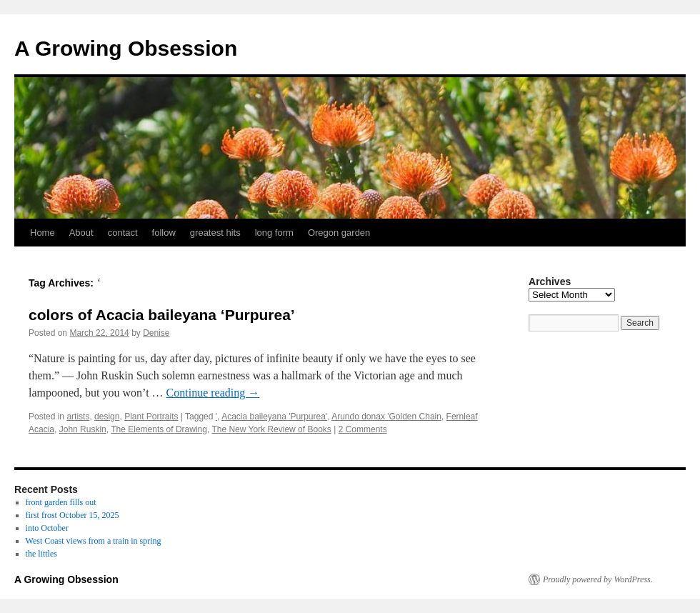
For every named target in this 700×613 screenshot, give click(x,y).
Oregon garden (339, 233)
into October (47, 528)
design (107, 417)
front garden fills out (61, 502)
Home (42, 233)
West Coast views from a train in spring (94, 541)
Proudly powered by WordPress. (598, 579)
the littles (41, 554)
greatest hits (215, 233)
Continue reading (213, 393)
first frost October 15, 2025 (72, 515)
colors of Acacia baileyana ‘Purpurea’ (162, 315)
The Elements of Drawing (159, 429)
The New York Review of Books (271, 429)
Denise (156, 333)
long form (274, 233)
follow (164, 233)
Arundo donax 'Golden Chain (386, 417)
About (81, 233)
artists (78, 417)
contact (123, 233)
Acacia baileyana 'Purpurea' (274, 417)
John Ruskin (83, 429)
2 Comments (363, 429)
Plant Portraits (151, 417)
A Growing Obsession (126, 48)
